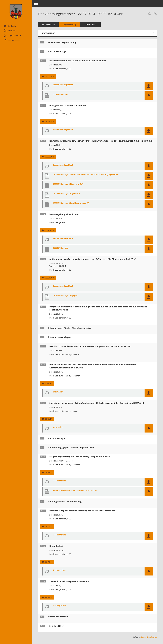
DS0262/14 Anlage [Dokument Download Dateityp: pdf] (60, 248)
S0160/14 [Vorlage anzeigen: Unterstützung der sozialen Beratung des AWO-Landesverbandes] (49, 527)
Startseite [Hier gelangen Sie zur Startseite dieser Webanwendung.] (10, 26)
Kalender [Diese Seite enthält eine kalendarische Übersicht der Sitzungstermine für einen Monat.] (10, 31)
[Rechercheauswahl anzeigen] (150, 14)
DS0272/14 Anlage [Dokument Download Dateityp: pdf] (60, 94)
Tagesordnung (69, 25)
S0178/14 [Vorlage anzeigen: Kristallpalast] (49, 562)
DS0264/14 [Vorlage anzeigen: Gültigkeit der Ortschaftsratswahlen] (49, 121)
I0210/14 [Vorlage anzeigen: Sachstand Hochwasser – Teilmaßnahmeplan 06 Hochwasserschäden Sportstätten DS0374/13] (48, 419)
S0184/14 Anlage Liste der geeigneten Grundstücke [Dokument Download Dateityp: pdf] (75, 490)
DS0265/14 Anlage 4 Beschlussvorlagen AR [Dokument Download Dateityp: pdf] (71, 203)
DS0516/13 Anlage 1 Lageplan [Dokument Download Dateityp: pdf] (65, 296)
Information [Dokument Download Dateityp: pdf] (58, 392)
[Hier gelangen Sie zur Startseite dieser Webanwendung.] (16, 12)
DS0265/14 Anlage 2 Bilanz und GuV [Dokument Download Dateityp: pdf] (68, 184)
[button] (16, 35)
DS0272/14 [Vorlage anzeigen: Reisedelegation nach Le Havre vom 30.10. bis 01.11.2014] (49, 77)
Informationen (48, 25)
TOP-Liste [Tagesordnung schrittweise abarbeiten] (90, 25)
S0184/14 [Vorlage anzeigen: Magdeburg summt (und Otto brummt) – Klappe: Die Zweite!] (49, 473)
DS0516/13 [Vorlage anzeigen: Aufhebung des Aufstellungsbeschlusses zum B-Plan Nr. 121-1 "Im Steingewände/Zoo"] (49, 278)
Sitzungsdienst (149, 637)
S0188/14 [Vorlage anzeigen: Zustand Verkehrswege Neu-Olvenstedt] (49, 597)
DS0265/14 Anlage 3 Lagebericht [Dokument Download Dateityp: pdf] (67, 194)
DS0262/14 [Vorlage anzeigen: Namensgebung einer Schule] (49, 230)
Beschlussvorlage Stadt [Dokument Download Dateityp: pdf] (63, 85)
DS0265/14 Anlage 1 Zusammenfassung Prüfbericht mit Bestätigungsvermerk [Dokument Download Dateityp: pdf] (86, 175)
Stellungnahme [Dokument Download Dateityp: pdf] (59, 481)
